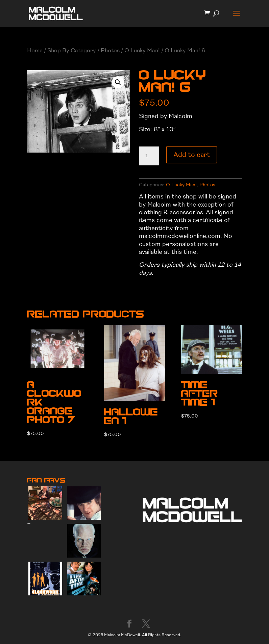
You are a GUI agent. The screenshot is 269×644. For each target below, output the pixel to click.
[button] (118, 82)
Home (35, 50)
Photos (110, 50)
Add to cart (192, 155)
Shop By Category (72, 50)
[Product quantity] (149, 156)
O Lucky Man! (142, 50)
